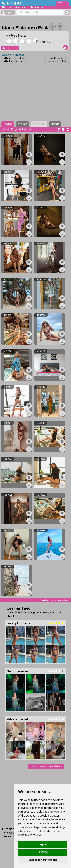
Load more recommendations (46, 766)
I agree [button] (43, 844)
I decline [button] (43, 852)
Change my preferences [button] (43, 860)
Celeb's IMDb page (13, 55)
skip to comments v (55, 600)
